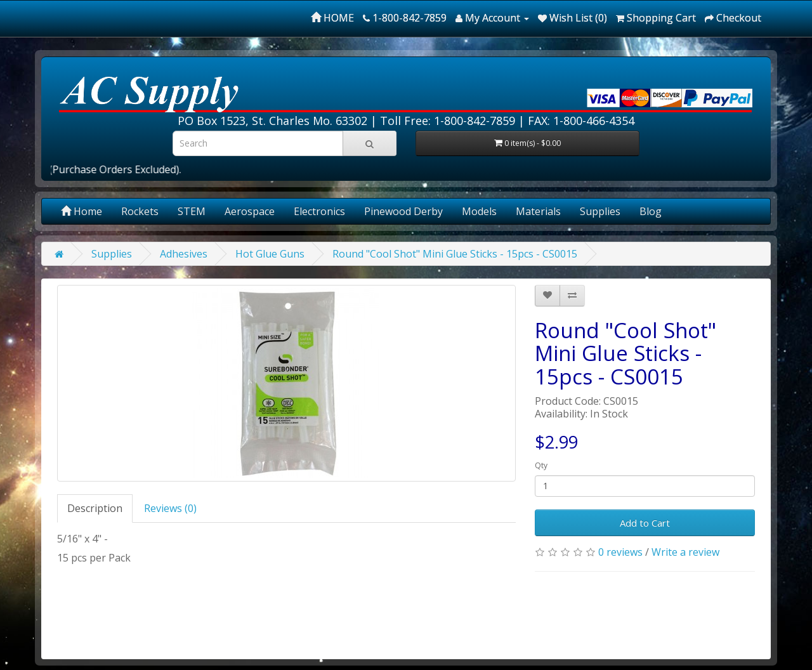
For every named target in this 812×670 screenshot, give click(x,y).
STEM (192, 211)
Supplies (600, 211)
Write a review (685, 552)
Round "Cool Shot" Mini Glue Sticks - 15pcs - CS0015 (455, 254)
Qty (541, 465)
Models (479, 211)
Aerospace (250, 211)
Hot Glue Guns (270, 254)
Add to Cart (645, 523)
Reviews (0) (170, 508)
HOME (332, 18)
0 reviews (620, 552)
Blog (651, 211)
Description (95, 508)
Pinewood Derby (403, 211)
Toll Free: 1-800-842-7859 (448, 121)
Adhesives (184, 254)
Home (82, 211)
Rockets (140, 211)
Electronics (319, 211)
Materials (538, 211)
